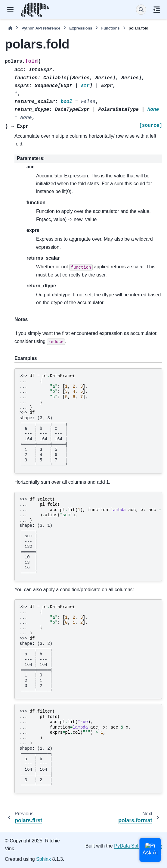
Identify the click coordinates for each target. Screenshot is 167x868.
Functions (110, 28)
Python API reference (41, 28)
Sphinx (43, 859)
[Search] (141, 10)
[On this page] (157, 10)
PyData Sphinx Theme (138, 846)
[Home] (10, 28)
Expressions (81, 28)
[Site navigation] (10, 10)
